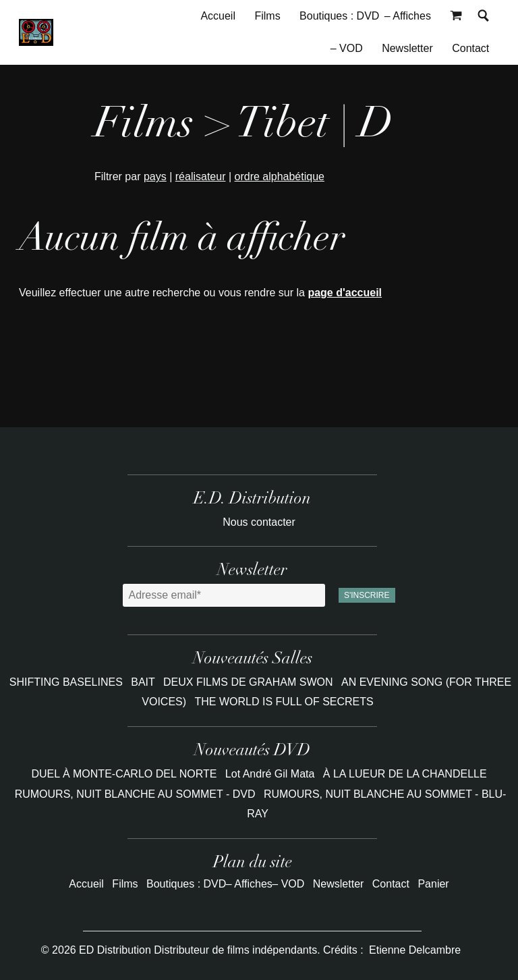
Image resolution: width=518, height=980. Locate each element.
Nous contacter (259, 522)
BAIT (144, 682)
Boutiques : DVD (339, 16)
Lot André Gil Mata (270, 774)
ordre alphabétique (280, 176)
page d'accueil (345, 293)
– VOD (347, 48)
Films (267, 16)
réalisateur (201, 176)
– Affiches (408, 16)
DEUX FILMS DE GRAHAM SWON (250, 682)
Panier (433, 884)
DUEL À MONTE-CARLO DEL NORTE (124, 774)
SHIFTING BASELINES (67, 682)
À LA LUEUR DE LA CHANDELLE (405, 774)
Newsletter (407, 48)
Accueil (218, 16)
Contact (470, 48)
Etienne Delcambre (415, 950)
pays (155, 176)
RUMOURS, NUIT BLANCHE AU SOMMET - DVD (135, 794)
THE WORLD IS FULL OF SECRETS (284, 702)
